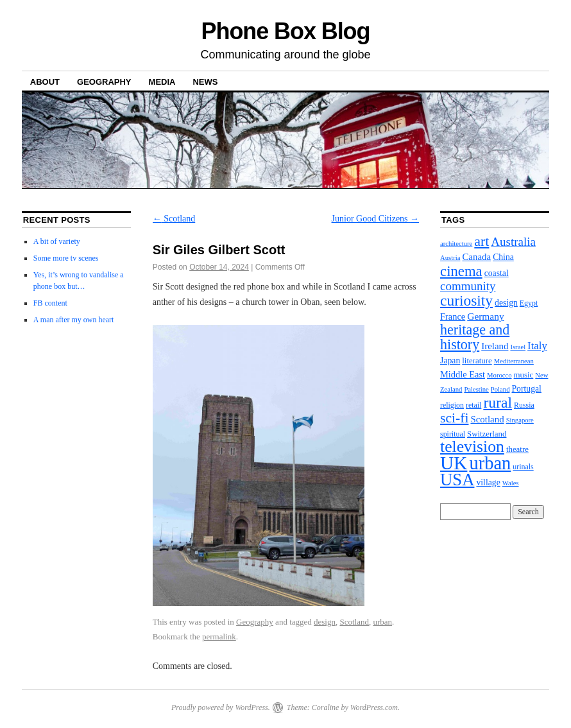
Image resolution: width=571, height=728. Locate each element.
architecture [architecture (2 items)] (456, 244)
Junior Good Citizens (376, 219)
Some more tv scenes (66, 258)
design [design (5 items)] (506, 303)
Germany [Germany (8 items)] (485, 316)
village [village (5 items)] (488, 482)
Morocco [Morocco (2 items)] (499, 375)
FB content (50, 303)
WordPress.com (374, 707)
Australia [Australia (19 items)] (513, 242)
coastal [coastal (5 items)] (497, 273)
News (205, 82)
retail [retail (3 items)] (473, 405)
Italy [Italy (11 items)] (537, 346)
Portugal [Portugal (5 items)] (526, 389)
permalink (219, 637)
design (325, 622)
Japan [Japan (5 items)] (450, 360)
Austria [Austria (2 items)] (450, 258)
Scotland (174, 219)
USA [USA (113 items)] (457, 480)
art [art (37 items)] (482, 241)
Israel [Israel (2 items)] (518, 347)
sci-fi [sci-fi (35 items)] (454, 418)
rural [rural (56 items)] (498, 403)
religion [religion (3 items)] (452, 405)
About (45, 82)
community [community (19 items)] (468, 286)
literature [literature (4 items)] (477, 361)
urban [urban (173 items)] (490, 463)
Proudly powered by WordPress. (221, 707)
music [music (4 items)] (524, 375)
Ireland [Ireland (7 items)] (495, 346)
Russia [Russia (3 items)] (524, 405)
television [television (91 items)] (472, 446)
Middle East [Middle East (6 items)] (463, 374)
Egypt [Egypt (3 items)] (529, 303)
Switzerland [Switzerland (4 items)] (487, 434)
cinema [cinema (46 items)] (461, 271)
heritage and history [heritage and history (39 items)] (475, 337)
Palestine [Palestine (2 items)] (476, 389)
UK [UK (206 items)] (454, 463)
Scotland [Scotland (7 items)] (487, 419)
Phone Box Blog (286, 31)
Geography (104, 82)
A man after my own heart (74, 320)
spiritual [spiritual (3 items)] (453, 434)
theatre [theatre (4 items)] (517, 449)
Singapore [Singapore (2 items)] (520, 420)
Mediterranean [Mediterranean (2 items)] (514, 361)
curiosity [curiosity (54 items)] (466, 300)
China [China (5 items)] (503, 257)
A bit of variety (57, 241)
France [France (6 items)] (453, 316)
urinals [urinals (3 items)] (523, 467)
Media (162, 82)
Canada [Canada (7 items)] (476, 257)
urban (382, 622)
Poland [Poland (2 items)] (500, 389)
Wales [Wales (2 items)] (511, 483)
